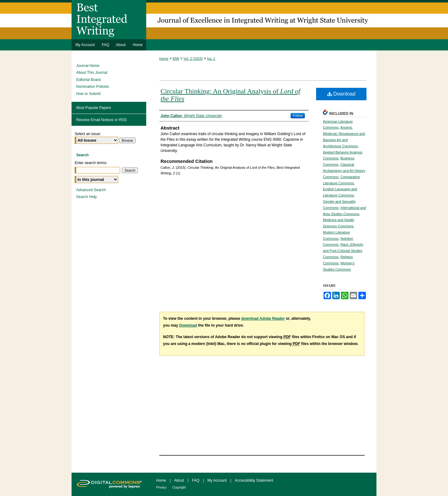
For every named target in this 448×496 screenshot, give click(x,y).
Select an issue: (88, 134)
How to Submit (88, 94)
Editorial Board (89, 80)
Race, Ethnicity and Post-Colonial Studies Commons (343, 251)
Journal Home (88, 66)
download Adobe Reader (263, 319)
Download (341, 94)
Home (164, 59)
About (179, 480)
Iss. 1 (211, 59)
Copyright (179, 487)
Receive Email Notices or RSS (101, 120)
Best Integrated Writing (224, 20)
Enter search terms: (91, 163)
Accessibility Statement (254, 480)
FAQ (196, 480)
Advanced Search (91, 190)
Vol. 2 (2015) (193, 59)
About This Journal (92, 73)
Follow (298, 116)
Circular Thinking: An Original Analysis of (230, 95)
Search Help (86, 197)
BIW (176, 59)
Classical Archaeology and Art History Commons (344, 171)
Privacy (161, 487)
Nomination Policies (93, 87)
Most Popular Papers (94, 108)
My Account (217, 480)
